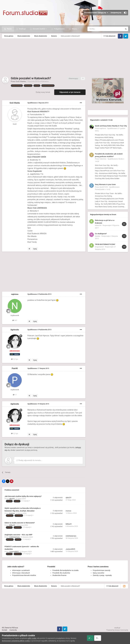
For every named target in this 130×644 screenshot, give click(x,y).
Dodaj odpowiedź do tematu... (29, 460)
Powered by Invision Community (117, 630)
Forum (9, 29)
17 (15, 395)
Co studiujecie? (101, 234)
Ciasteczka (13, 630)
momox (12, 513)
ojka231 (12, 499)
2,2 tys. (15, 359)
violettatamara (14, 537)
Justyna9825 (14, 552)
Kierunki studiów (39, 29)
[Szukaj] (100, 29)
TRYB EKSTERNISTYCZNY (105, 244)
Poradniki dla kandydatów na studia (65, 570)
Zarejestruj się (116, 13)
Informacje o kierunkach (21, 573)
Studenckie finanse (59, 575)
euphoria (103, 128)
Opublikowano (38, 103)
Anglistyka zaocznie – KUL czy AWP (18, 535)
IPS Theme (6, 628)
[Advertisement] (65, 57)
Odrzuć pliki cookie (118, 638)
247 (15, 320)
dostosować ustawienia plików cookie (16, 641)
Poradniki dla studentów (61, 573)
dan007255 (104, 187)
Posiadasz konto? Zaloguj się (96, 13)
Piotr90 (15, 368)
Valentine (103, 159)
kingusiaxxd (99, 247)
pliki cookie (32, 638)
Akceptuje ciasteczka (95, 638)
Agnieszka (15, 330)
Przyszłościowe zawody (101, 570)
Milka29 (12, 525)
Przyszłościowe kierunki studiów (24, 575)
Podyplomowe (59, 29)
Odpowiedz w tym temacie (70, 92)
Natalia (98, 236)
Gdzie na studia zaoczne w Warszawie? (20, 523)
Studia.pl (22, 29)
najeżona (15, 294)
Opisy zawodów (99, 573)
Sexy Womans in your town (105, 184)
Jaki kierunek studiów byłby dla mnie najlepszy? (23, 496)
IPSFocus (15, 628)
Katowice (45, 81)
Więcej (74, 29)
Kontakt (5, 630)
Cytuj (35, 249)
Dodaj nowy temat (43, 92)
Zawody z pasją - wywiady (102, 575)
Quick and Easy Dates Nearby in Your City (111, 126)
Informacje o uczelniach (21, 570)
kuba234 (98, 225)
